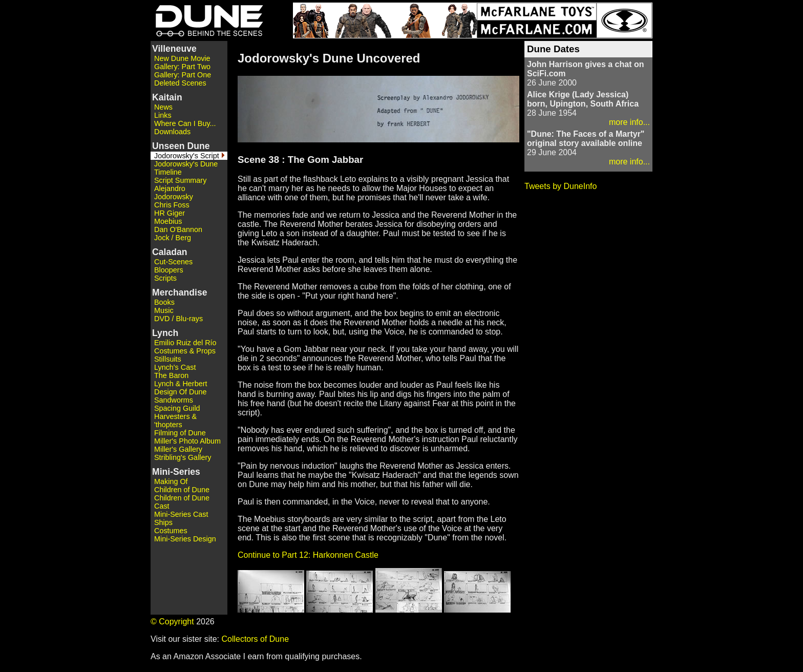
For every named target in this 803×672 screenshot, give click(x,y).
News (163, 107)
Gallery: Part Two (182, 67)
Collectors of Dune (255, 639)
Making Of (171, 481)
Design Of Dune (180, 392)
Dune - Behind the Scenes (207, 20)
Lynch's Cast (175, 367)
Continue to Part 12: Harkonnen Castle (308, 555)
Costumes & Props (185, 351)
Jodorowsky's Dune (186, 164)
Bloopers (169, 270)
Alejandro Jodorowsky (174, 193)
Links (163, 115)
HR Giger (170, 213)
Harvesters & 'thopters (175, 421)
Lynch (165, 333)
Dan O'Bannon (178, 229)
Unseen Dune (181, 146)
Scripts (165, 278)
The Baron (171, 375)
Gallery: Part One (183, 75)
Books (164, 302)
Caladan (170, 252)
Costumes (171, 531)
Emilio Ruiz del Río (185, 343)
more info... (629, 122)
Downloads (172, 132)
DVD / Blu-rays (178, 319)
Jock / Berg (173, 238)
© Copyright (172, 622)
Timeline (168, 172)
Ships (163, 522)
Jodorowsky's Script (187, 156)
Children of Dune (182, 490)
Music (164, 310)
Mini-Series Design (185, 539)
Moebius (168, 221)
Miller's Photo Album (187, 441)
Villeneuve (174, 49)
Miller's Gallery (178, 449)
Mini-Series (176, 472)
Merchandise (180, 292)
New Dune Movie (182, 58)
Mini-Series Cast (181, 514)
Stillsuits (168, 359)
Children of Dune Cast (182, 502)
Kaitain (167, 97)
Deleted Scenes (180, 83)
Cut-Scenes (173, 262)
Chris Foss (172, 205)
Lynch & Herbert (181, 384)
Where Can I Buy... (185, 123)
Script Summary (180, 180)
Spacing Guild (177, 408)
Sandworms (174, 400)
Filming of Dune (180, 433)
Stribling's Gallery (183, 457)
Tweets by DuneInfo (561, 186)
